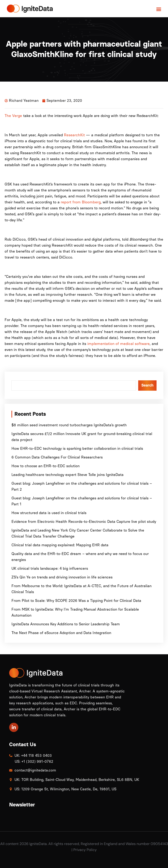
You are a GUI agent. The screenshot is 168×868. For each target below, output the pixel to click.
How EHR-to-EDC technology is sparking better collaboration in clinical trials (77, 448)
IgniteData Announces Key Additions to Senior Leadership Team (66, 624)
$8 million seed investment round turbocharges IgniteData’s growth (69, 425)
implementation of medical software (118, 344)
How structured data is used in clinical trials (49, 513)
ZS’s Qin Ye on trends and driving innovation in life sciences (62, 577)
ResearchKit (74, 135)
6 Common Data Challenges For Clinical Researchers (57, 457)
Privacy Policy (85, 850)
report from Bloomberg (81, 202)
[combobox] (74, 386)
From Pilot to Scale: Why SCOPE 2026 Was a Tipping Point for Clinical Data (77, 601)
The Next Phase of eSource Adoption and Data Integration (61, 633)
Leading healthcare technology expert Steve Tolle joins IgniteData (67, 475)
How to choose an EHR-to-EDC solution (45, 466)
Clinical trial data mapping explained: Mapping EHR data (60, 545)
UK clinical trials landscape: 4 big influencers (50, 568)
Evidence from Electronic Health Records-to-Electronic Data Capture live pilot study (84, 522)
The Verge (13, 116)
